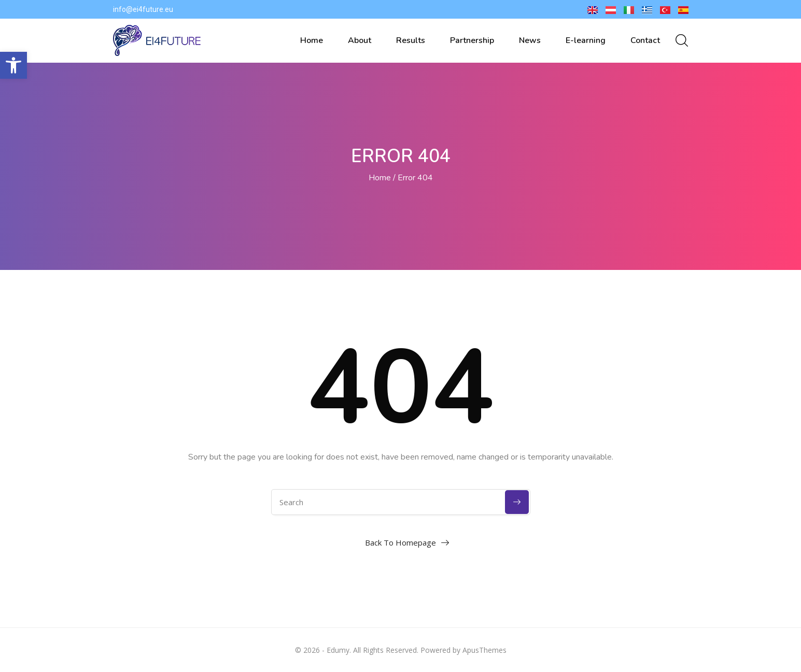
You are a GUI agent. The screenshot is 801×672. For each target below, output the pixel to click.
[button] (13, 65)
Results (411, 40)
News (530, 40)
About (360, 40)
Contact (645, 40)
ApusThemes (484, 650)
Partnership (472, 40)
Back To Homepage (400, 542)
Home (312, 40)
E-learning (586, 40)
